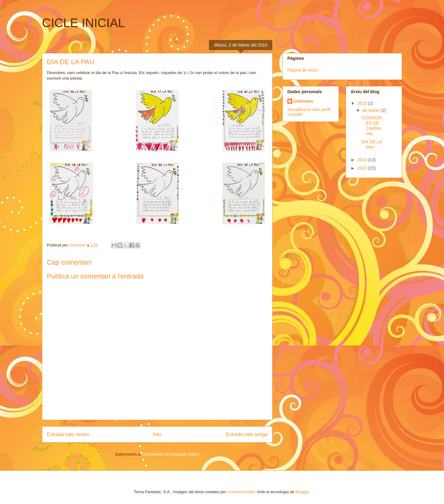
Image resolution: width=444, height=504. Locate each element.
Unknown (303, 101)
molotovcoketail (241, 492)
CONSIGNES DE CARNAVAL (371, 126)
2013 (363, 168)
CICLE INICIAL (83, 23)
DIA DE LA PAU (372, 145)
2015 (363, 103)
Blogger (302, 492)
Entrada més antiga (247, 434)
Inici (158, 434)
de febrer (372, 110)
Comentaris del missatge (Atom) (171, 454)
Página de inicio (303, 70)
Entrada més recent (68, 434)
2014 (363, 160)
